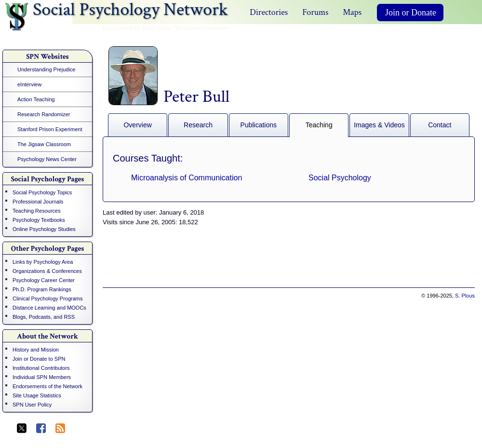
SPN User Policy (32, 405)
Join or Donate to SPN (39, 359)
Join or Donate (411, 13)
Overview (137, 125)
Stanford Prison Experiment (50, 129)
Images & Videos (379, 125)
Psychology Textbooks (39, 220)
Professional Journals (38, 202)
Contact (440, 125)
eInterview (29, 84)
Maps (352, 12)
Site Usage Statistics (37, 395)
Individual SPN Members (42, 377)
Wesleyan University (202, 28)
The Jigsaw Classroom (44, 144)
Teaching (319, 125)
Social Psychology (340, 178)
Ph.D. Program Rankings (42, 289)
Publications (259, 125)
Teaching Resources (37, 211)
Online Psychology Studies (44, 229)
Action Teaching (36, 99)
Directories (269, 12)
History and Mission (36, 350)
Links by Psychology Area (43, 262)
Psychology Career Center (44, 280)
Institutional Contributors (41, 368)
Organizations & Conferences (47, 271)
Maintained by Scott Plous (137, 28)
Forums (315, 12)
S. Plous (465, 296)
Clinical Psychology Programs (48, 299)
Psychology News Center (47, 159)
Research (198, 125)
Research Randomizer (44, 114)
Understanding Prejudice (46, 69)
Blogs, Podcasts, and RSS (44, 317)
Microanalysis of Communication (187, 178)
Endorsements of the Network (47, 386)
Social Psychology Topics (42, 192)
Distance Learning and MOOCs (49, 308)
